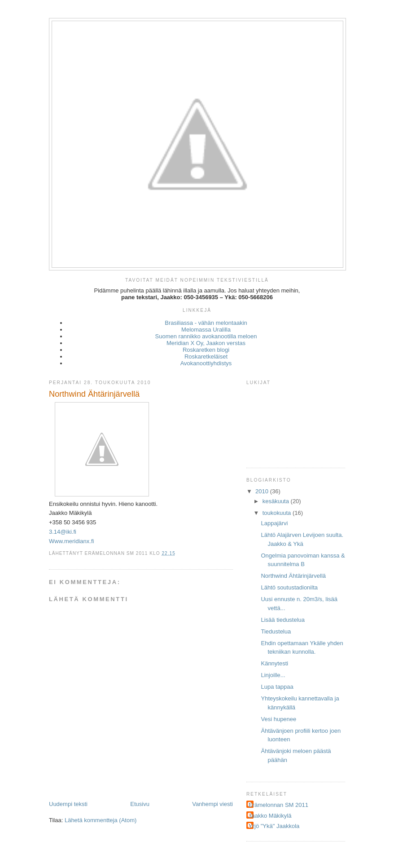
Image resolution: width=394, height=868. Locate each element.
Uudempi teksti (68, 804)
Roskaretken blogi (206, 350)
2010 (263, 491)
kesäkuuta (277, 501)
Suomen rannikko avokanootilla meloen (206, 336)
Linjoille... (273, 675)
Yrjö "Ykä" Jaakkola (274, 826)
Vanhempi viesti (212, 804)
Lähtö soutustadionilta (289, 587)
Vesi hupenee (278, 719)
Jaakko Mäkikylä (270, 816)
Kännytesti (274, 663)
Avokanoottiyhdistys (206, 363)
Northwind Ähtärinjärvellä (293, 576)
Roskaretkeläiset (206, 356)
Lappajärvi (274, 523)
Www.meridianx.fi (71, 541)
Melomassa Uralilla (206, 330)
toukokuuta (278, 513)
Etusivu (140, 804)
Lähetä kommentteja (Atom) (101, 820)
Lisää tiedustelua (283, 620)
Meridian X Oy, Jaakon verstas (206, 343)
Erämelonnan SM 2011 (278, 805)
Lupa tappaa (277, 687)
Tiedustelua (276, 631)
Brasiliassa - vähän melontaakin (206, 323)
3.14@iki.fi (63, 532)
